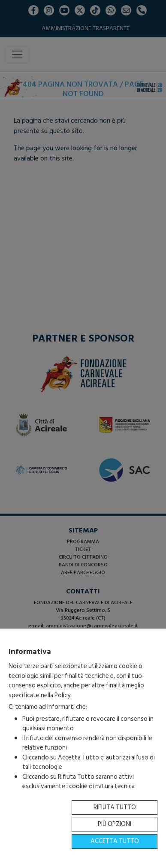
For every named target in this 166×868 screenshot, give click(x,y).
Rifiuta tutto (115, 807)
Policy (62, 695)
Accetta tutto (115, 841)
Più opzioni (115, 824)
